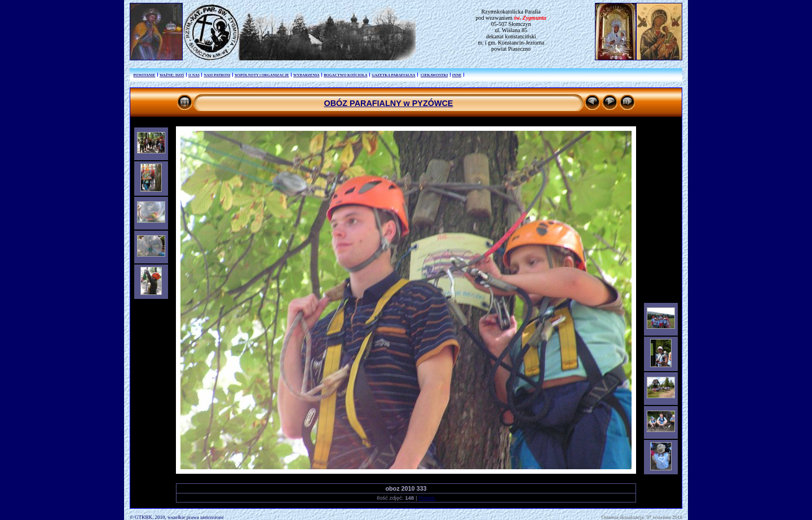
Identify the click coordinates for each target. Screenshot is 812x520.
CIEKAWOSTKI (434, 75)
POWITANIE (145, 75)
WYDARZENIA (306, 75)
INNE (457, 75)
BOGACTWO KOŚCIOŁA (346, 75)
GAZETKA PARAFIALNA (393, 75)
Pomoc (427, 498)
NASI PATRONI (217, 75)
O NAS (194, 75)
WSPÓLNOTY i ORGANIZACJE (262, 75)
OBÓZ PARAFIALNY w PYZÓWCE (389, 103)
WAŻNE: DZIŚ (172, 75)
